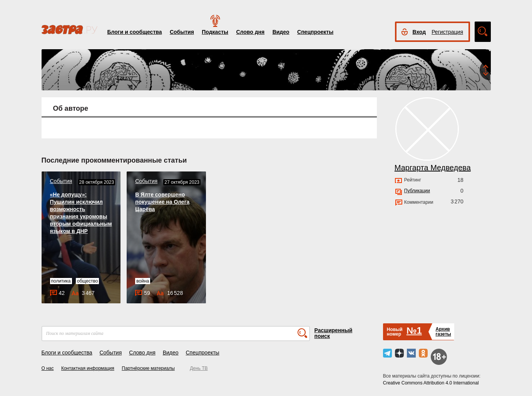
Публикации (417, 191)
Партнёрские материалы (148, 368)
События (182, 32)
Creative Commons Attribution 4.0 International (431, 383)
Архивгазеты (443, 332)
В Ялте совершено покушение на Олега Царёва (162, 202)
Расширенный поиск (334, 333)
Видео (281, 32)
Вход (419, 32)
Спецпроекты (315, 32)
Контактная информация (88, 368)
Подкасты (215, 32)
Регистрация (447, 32)
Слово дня (250, 32)
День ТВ (199, 368)
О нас (48, 368)
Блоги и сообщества (135, 32)
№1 (414, 330)
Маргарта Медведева (433, 168)
